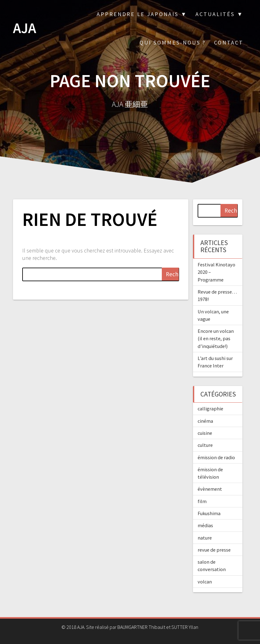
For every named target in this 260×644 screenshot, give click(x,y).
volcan (205, 582)
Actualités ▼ (219, 14)
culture (205, 445)
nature (205, 538)
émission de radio (216, 457)
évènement (210, 489)
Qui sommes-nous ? (173, 42)
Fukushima (209, 513)
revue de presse (214, 550)
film (202, 501)
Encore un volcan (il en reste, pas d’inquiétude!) (216, 339)
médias (205, 525)
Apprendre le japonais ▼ (142, 14)
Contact (229, 42)
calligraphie (210, 409)
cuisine (205, 433)
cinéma (205, 421)
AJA (25, 28)
